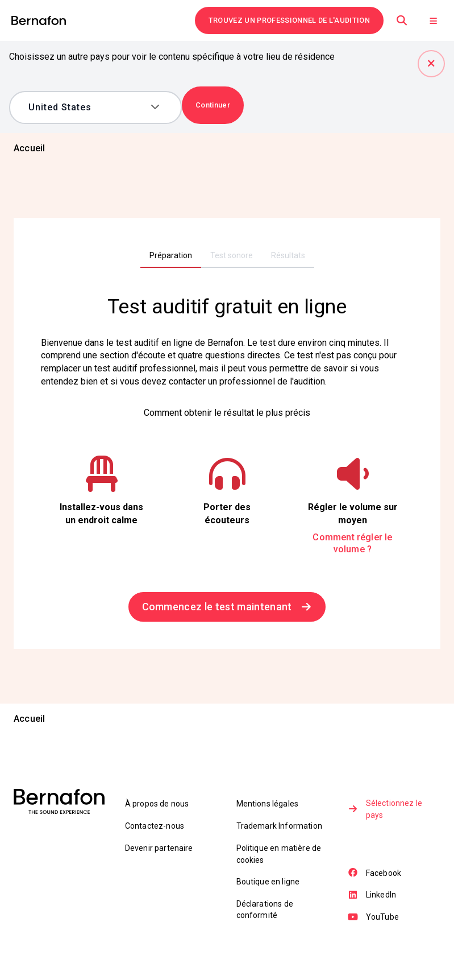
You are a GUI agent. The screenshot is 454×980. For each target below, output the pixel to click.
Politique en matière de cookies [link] (279, 855)
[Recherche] (402, 20)
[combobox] (87, 107)
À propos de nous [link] (157, 805)
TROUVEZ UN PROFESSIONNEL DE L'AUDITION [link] (289, 20)
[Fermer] (431, 64)
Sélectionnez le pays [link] (386, 811)
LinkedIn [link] (372, 896)
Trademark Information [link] (279, 826)
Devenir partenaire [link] (159, 849)
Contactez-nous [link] (155, 826)
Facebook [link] (375, 875)
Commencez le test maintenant (227, 607)
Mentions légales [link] (268, 805)
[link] (39, 21)
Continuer (213, 105)
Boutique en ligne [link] (268, 883)
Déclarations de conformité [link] (265, 911)
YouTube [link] (374, 919)
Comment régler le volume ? (352, 544)
